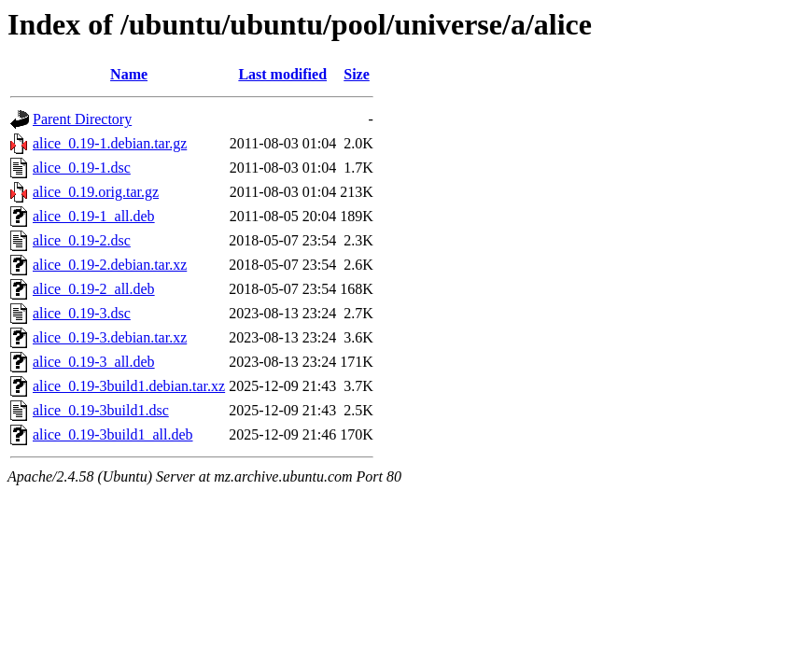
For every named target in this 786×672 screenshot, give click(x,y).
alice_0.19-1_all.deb (94, 216)
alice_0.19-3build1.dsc (101, 410)
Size (357, 74)
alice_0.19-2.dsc (82, 240)
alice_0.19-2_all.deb (94, 289)
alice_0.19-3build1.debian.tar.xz (129, 386)
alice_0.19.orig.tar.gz (96, 192)
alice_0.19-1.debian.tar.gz (110, 143)
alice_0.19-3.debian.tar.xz (110, 337)
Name (129, 74)
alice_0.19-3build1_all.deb (113, 434)
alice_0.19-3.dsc (82, 313)
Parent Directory (82, 119)
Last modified (282, 74)
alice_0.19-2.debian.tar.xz (110, 265)
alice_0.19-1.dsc (82, 168)
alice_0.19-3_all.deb (94, 362)
